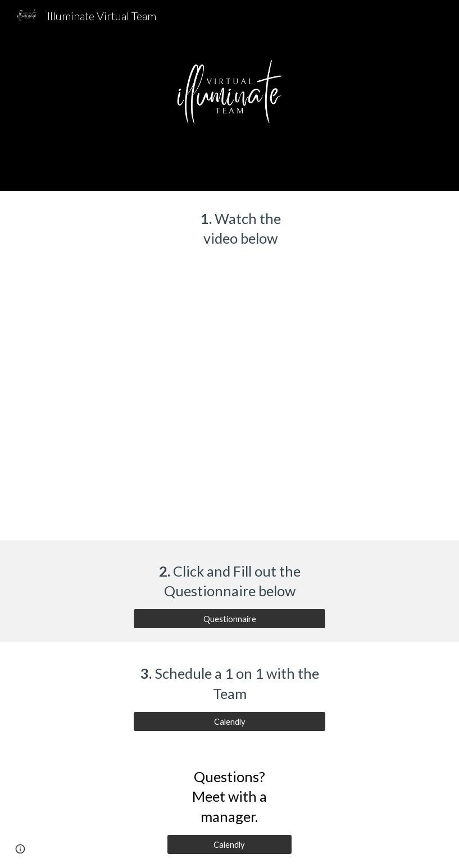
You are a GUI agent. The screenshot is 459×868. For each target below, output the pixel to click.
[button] (20, 849)
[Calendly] (229, 721)
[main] (229, 229)
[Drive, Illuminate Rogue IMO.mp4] (229, 403)
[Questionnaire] (229, 619)
